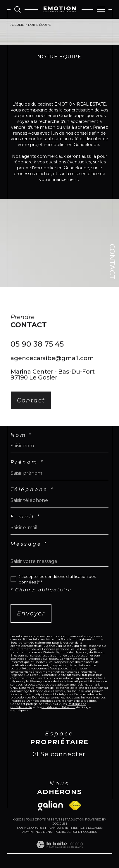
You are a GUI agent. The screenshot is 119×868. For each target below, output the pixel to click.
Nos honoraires (31, 828)
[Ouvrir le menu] (101, 9)
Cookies (90, 832)
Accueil (17, 25)
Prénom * (27, 462)
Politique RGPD (68, 832)
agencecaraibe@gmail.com (52, 363)
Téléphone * (32, 490)
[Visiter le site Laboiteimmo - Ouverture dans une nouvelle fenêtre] (59, 851)
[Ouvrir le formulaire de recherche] (18, 9)
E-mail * (25, 517)
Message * (29, 544)
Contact (112, 262)
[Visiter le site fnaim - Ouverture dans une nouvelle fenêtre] (75, 805)
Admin (27, 832)
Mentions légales (86, 828)
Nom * (21, 435)
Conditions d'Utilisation (58, 707)
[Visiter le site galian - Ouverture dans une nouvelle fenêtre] (50, 806)
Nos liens (44, 832)
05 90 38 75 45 (37, 349)
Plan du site (58, 828)
